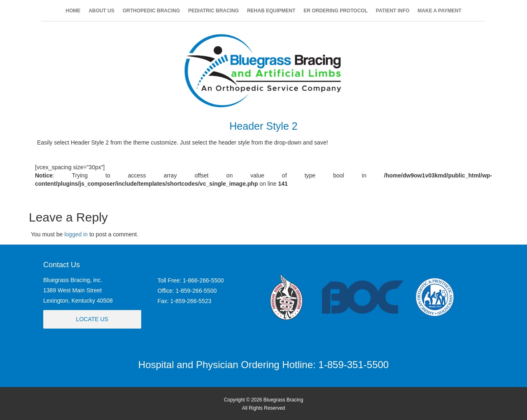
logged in (76, 234)
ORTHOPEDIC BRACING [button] (151, 11)
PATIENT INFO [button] (393, 11)
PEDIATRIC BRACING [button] (213, 11)
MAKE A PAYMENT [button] (439, 11)
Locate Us (92, 319)
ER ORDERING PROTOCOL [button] (336, 11)
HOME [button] (73, 11)
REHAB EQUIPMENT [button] (271, 11)
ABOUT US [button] (101, 11)
